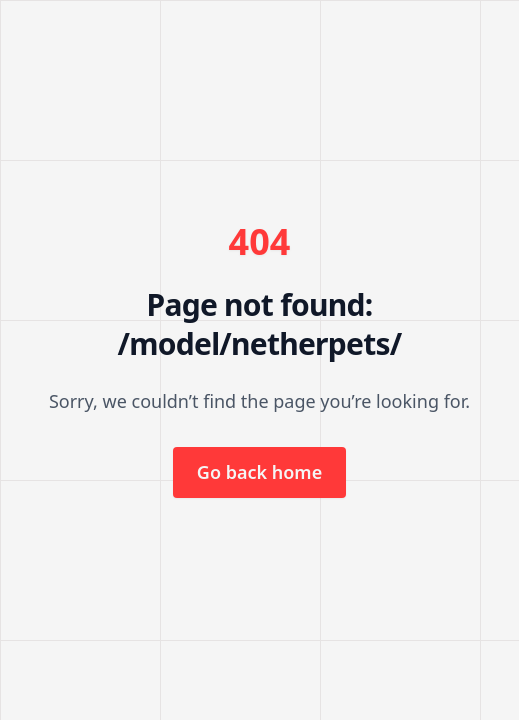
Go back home (259, 472)
